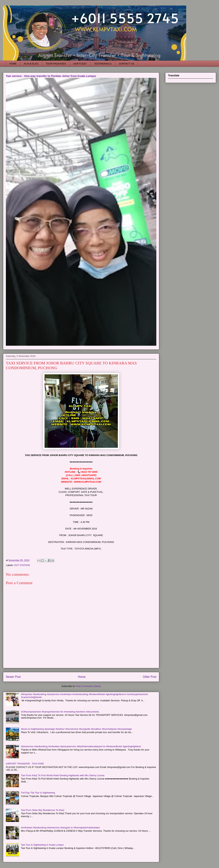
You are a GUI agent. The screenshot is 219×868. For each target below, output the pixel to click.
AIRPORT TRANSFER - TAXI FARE (25, 764)
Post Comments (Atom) (88, 686)
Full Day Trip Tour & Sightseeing (38, 793)
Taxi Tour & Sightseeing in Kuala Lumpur (42, 845)
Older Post (150, 677)
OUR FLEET (80, 64)
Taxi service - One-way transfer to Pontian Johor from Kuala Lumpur (51, 76)
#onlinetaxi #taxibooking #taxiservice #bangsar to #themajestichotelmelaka (60, 828)
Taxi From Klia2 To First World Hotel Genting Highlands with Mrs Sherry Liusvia (63, 775)
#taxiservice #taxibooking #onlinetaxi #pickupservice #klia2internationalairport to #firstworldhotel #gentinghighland (81, 746)
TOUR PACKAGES (56, 64)
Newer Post (13, 677)
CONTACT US (126, 64)
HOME (13, 64)
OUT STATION (22, 565)
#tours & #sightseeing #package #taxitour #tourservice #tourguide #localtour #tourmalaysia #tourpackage (76, 729)
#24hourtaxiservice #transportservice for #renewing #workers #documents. (60, 712)
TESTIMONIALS (103, 64)
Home (82, 677)
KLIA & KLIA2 (31, 64)
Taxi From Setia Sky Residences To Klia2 (43, 810)
